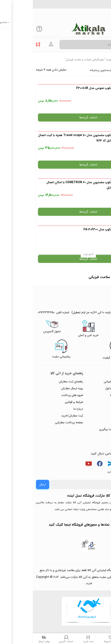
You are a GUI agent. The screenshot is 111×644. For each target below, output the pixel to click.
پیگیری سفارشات (95, 409)
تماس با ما (98, 416)
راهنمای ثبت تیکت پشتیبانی (88, 381)
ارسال (10, 484)
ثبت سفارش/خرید (39, 416)
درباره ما (45, 409)
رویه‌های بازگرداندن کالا (91, 395)
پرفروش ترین (95, 70)
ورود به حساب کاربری (18, 44)
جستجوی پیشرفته (68, 70)
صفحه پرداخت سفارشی (36, 422)
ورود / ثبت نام (96, 422)
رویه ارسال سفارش (39, 388)
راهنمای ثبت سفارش (38, 381)
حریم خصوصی (96, 402)
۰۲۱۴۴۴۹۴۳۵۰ (93, 6)
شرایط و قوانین (41, 402)
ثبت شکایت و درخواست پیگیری (86, 429)
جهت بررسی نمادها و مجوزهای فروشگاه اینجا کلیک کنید (55, 525)
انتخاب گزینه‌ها (55, 117)
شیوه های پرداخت (39, 395)
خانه (106, 60)
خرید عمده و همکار (93, 436)
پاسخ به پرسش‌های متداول (89, 388)
